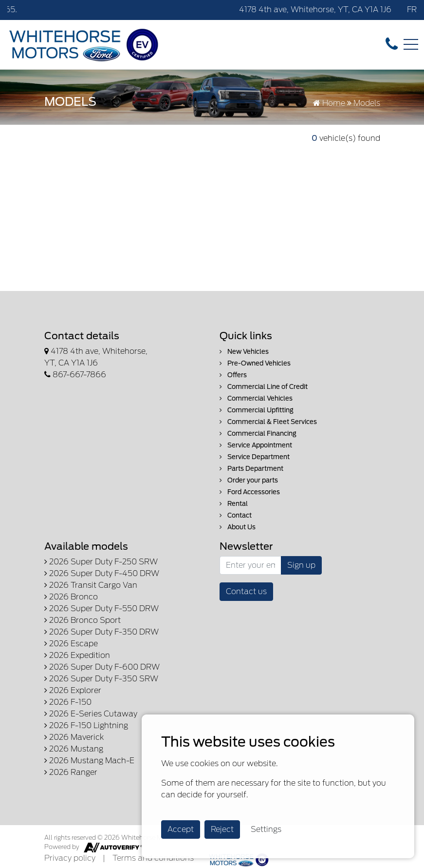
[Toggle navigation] (411, 44)
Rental (234, 504)
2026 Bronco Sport (83, 620)
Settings (266, 829)
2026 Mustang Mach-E (89, 761)
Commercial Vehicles (256, 398)
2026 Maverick (74, 737)
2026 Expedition (77, 655)
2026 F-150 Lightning (86, 725)
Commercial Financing (258, 434)
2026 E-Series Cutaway (91, 714)
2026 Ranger (71, 772)
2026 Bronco (71, 597)
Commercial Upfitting (257, 410)
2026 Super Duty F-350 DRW (101, 632)
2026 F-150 (68, 702)
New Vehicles (244, 352)
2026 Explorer (73, 690)
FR (412, 10)
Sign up (301, 565)
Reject (222, 829)
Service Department (255, 457)
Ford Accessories (250, 492)
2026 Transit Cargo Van (91, 585)
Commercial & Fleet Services (268, 422)
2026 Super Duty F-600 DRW (102, 667)
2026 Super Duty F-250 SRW (101, 562)
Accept (181, 829)
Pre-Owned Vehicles (255, 363)
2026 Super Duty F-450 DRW (102, 573)
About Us (238, 527)
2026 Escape (71, 644)
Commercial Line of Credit (264, 387)
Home (329, 103)
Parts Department (251, 469)
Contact (236, 515)
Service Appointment (256, 445)
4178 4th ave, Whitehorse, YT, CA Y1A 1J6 (315, 10)
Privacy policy (70, 858)
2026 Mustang (74, 749)
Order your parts (249, 480)
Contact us (246, 591)
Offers (233, 375)
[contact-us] (392, 44)
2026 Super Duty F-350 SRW (101, 679)
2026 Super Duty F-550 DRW (101, 608)
